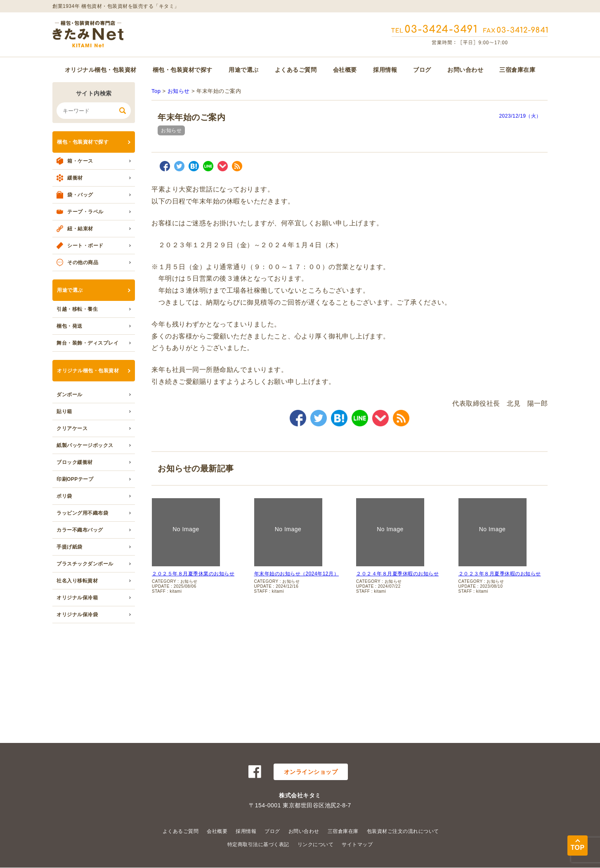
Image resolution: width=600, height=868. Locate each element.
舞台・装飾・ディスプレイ (87, 343)
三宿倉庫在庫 (517, 70)
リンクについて (316, 844)
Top (156, 91)
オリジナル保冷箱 (77, 598)
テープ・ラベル (85, 212)
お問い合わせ (465, 70)
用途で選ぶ (244, 70)
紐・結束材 (80, 229)
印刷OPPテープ (75, 479)
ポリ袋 (64, 496)
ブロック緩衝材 (75, 462)
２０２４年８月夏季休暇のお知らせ (397, 574)
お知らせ (179, 91)
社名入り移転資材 (77, 581)
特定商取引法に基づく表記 (258, 844)
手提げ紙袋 (70, 547)
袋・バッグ (80, 195)
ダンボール (70, 395)
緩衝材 (75, 178)
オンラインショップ (311, 772)
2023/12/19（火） (520, 116)
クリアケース (72, 428)
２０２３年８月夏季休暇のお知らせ (500, 574)
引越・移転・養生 (77, 309)
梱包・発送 (70, 326)
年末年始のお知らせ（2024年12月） (297, 574)
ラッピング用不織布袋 (82, 513)
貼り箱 (64, 412)
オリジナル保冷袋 (77, 615)
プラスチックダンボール (85, 564)
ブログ (422, 70)
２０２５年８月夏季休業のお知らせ (193, 574)
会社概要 (345, 70)
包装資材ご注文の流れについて (403, 831)
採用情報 (385, 70)
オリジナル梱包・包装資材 (101, 70)
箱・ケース (80, 161)
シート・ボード (85, 246)
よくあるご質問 (296, 70)
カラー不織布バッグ (80, 530)
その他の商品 (83, 263)
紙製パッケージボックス (85, 445)
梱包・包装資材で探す (183, 70)
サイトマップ (357, 844)
